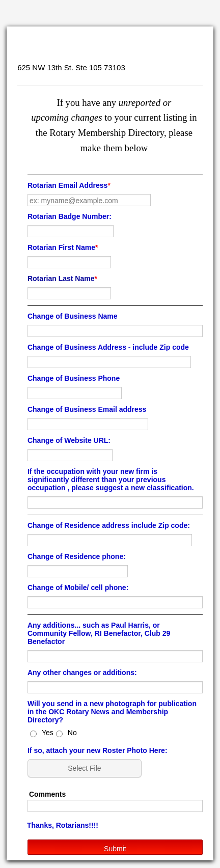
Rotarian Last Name (62, 278)
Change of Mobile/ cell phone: (78, 587)
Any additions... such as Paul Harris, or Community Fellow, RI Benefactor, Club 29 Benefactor (99, 633)
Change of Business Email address (87, 409)
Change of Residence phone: (77, 556)
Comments (47, 794)
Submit (115, 849)
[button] (86, 768)
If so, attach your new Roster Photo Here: (98, 750)
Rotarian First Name (63, 247)
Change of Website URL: (69, 440)
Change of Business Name (73, 316)
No (72, 733)
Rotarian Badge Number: (70, 216)
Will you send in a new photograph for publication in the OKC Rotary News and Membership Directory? (112, 712)
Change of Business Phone (74, 378)
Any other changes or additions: (82, 673)
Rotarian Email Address (69, 185)
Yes (48, 733)
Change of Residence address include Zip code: (109, 525)
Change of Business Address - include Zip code (108, 347)
